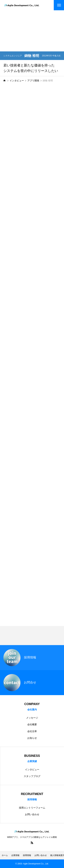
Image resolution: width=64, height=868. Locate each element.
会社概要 (32, 724)
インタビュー (32, 769)
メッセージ (32, 718)
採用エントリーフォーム (32, 808)
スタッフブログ (32, 776)
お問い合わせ (32, 814)
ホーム (5, 855)
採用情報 (27, 855)
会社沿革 (32, 731)
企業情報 (15, 855)
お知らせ (32, 738)
